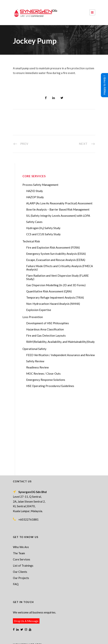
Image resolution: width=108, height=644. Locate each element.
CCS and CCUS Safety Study (43, 234)
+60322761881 (28, 442)
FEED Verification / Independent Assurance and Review (60, 355)
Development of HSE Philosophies (48, 323)
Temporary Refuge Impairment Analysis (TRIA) (55, 297)
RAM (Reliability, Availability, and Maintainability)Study (60, 342)
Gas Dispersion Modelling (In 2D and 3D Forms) (56, 285)
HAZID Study (35, 191)
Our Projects (21, 500)
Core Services (22, 482)
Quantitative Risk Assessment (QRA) (49, 291)
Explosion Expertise (39, 310)
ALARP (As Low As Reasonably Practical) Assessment (59, 203)
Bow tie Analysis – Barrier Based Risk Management (58, 209)
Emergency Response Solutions (46, 380)
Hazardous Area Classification (45, 329)
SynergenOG (52, 632)
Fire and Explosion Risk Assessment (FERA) (53, 247)
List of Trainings (23, 488)
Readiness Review (37, 367)
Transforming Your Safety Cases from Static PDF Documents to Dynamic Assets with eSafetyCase (53, 598)
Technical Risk (31, 241)
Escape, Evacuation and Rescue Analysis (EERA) (56, 260)
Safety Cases (34, 222)
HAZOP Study (35, 197)
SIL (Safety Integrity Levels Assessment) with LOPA (58, 216)
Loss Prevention (33, 317)
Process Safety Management (40, 185)
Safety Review (35, 361)
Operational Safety (34, 349)
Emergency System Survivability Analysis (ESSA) (56, 254)
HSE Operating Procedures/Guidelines (50, 386)
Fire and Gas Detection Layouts (46, 335)
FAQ (16, 507)
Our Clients (20, 494)
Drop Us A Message (26, 543)
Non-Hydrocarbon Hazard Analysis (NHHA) (53, 304)
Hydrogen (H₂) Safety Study (43, 228)
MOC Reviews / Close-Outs (43, 374)
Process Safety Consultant (61, 635)
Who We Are (21, 469)
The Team (19, 476)
